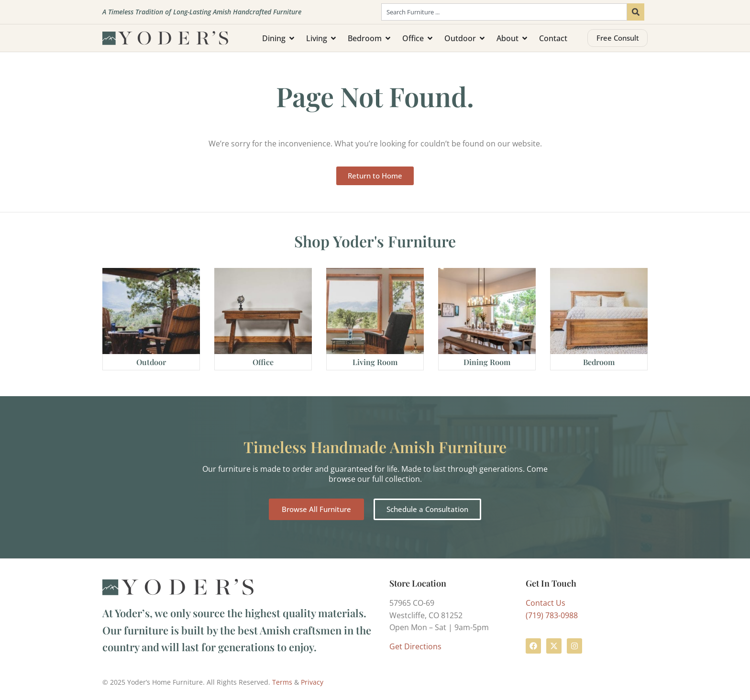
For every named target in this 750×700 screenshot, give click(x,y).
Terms (282, 682)
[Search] (636, 12)
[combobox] (504, 12)
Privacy (312, 682)
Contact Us (546, 603)
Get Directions (415, 646)
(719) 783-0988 (552, 615)
